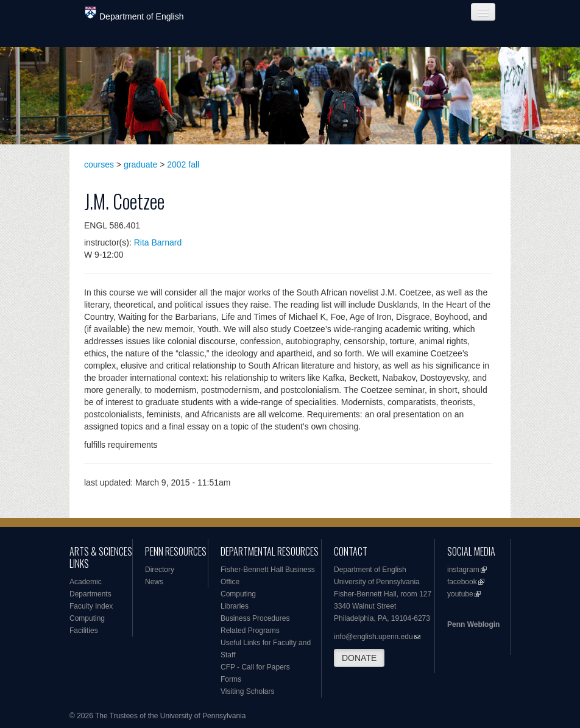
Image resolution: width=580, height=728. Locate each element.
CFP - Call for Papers (255, 667)
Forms (231, 679)
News (154, 582)
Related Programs (250, 631)
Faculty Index (91, 606)
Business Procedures (255, 618)
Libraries (235, 606)
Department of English (134, 14)
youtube (460, 594)
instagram (463, 570)
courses (99, 164)
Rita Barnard (158, 242)
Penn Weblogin (473, 624)
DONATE (359, 658)
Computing (87, 618)
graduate (140, 164)
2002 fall (183, 164)
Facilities (84, 631)
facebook (462, 582)
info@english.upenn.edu (373, 637)
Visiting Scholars (248, 691)
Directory (160, 570)
